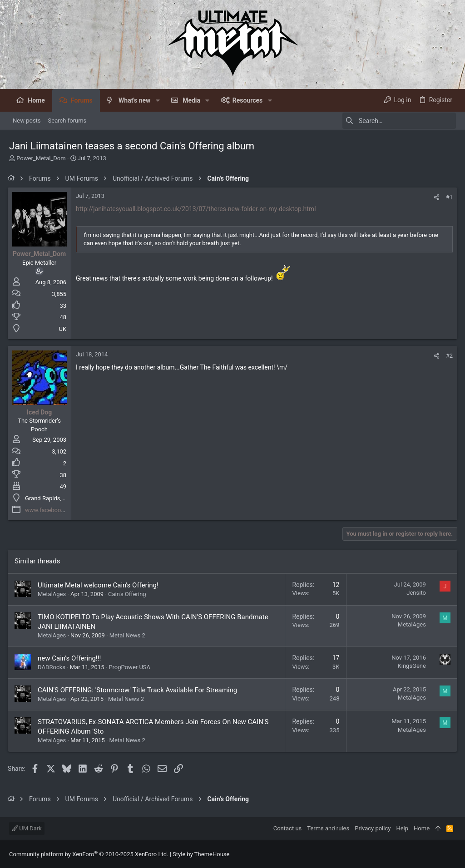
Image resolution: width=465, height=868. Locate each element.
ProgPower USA (131, 667)
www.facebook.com (52, 510)
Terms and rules (328, 828)
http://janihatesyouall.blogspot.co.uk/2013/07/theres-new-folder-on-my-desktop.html (197, 209)
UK (64, 329)
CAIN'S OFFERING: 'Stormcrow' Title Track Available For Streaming (139, 690)
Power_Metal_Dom (41, 158)
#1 (448, 197)
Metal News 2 (129, 635)
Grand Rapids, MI (49, 498)
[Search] (399, 121)
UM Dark (27, 828)
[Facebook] (452, 854)
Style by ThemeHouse (201, 854)
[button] (157, 100)
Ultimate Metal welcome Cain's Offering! (99, 585)
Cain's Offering (129, 594)
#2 (448, 356)
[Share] (435, 197)
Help (402, 828)
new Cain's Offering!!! (71, 658)
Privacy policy (373, 828)
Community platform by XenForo (89, 854)
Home (422, 828)
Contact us (288, 828)
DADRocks (53, 667)
